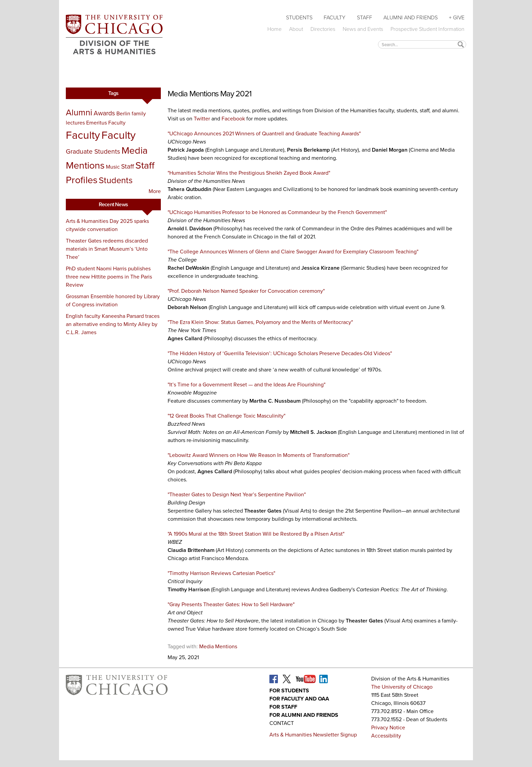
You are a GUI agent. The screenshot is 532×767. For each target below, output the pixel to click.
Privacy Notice (388, 727)
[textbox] (422, 44)
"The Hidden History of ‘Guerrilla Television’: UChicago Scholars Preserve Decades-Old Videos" (280, 353)
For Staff (283, 707)
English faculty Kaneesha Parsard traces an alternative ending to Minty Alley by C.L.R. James (113, 324)
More (155, 191)
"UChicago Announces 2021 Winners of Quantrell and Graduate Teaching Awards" (264, 133)
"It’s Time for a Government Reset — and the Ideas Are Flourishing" (246, 385)
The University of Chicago (402, 687)
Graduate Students (93, 151)
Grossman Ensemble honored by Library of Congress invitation (113, 300)
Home (274, 29)
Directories (323, 29)
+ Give (457, 17)
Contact (282, 723)
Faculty (335, 17)
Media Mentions (218, 646)
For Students (289, 691)
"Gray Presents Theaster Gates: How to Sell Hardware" (231, 604)
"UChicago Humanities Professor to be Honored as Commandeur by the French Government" (277, 212)
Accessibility (386, 736)
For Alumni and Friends (304, 715)
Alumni (79, 112)
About (296, 29)
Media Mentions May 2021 (209, 94)
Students (299, 17)
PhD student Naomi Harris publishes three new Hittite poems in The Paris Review (109, 277)
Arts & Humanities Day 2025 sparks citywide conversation (107, 225)
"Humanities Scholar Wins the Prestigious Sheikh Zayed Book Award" (249, 173)
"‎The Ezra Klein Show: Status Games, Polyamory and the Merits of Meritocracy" (260, 322)
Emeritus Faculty (106, 123)
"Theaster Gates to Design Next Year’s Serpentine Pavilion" (237, 494)
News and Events (363, 29)
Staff (365, 17)
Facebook (233, 119)
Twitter (202, 119)
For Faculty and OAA (299, 699)
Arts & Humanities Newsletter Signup (313, 735)
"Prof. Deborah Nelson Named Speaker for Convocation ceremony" (246, 291)
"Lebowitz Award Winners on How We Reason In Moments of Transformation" (259, 455)
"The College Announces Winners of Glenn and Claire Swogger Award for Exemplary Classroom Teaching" (293, 252)
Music (113, 167)
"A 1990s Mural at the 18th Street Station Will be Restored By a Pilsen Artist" (256, 534)
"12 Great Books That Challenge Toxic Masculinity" (226, 416)
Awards (104, 113)
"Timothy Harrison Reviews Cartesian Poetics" (221, 573)
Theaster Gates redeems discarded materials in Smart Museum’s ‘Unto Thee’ (107, 249)
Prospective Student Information (427, 29)
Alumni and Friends (411, 17)
